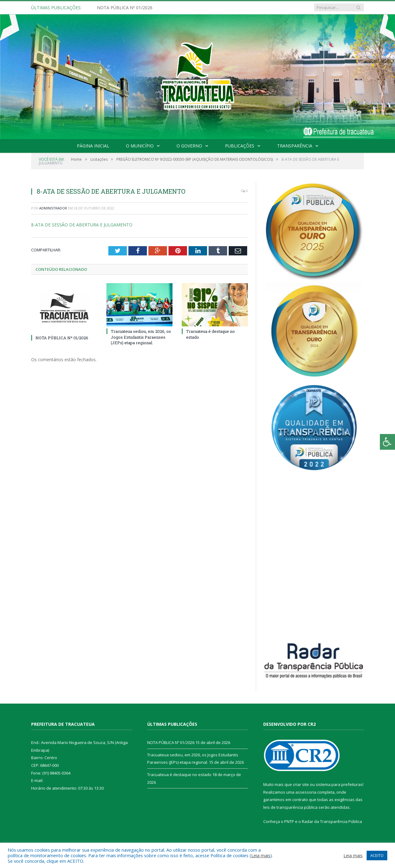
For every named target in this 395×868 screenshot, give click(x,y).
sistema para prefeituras (339, 784)
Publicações (240, 146)
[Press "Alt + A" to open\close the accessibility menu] (387, 442)
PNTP (289, 821)
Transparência (295, 146)
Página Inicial (93, 146)
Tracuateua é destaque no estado (179, 775)
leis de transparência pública (290, 807)
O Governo (189, 146)
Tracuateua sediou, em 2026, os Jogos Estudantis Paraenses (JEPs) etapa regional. (141, 337)
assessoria (306, 792)
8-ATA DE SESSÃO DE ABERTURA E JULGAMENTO (82, 225)
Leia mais (261, 855)
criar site (301, 784)
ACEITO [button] (377, 855)
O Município (140, 146)
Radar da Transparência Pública (332, 821)
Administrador (53, 208)
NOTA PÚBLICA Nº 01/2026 (125, 8)
